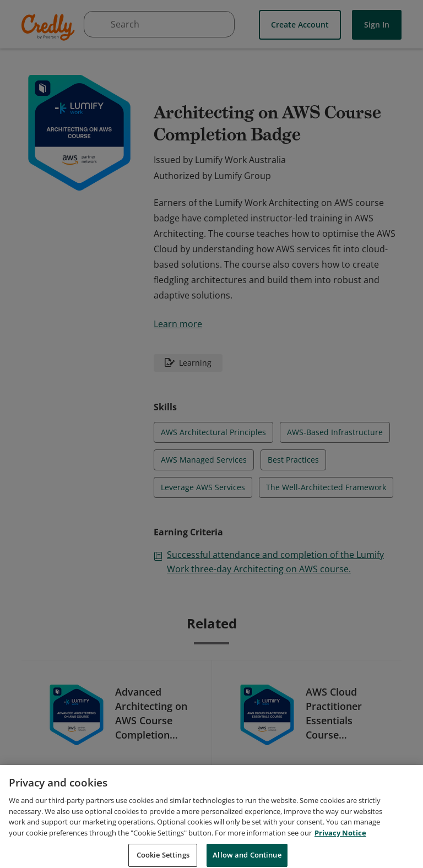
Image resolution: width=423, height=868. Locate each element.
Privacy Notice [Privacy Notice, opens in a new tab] (340, 844)
